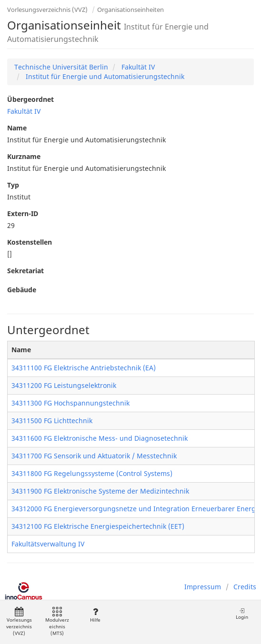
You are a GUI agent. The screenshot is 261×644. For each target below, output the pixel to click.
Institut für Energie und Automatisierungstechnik (104, 76)
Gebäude (22, 290)
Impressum (203, 587)
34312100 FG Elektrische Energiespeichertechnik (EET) (98, 526)
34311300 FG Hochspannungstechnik (70, 403)
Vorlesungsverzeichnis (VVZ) (47, 10)
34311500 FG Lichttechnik (52, 421)
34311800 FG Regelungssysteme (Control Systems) (92, 473)
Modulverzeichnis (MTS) (57, 622)
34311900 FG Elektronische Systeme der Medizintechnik (100, 491)
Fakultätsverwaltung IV (48, 544)
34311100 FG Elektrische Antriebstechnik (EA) (84, 368)
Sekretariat (25, 271)
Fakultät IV (137, 67)
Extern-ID (23, 213)
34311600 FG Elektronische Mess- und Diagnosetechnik (100, 438)
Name (17, 128)
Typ (13, 185)
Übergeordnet (30, 99)
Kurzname (24, 156)
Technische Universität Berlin (61, 67)
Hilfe (95, 615)
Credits (245, 587)
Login (242, 614)
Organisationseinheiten (130, 10)
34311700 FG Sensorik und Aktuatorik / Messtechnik (94, 456)
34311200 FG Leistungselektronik (64, 385)
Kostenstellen (30, 242)
